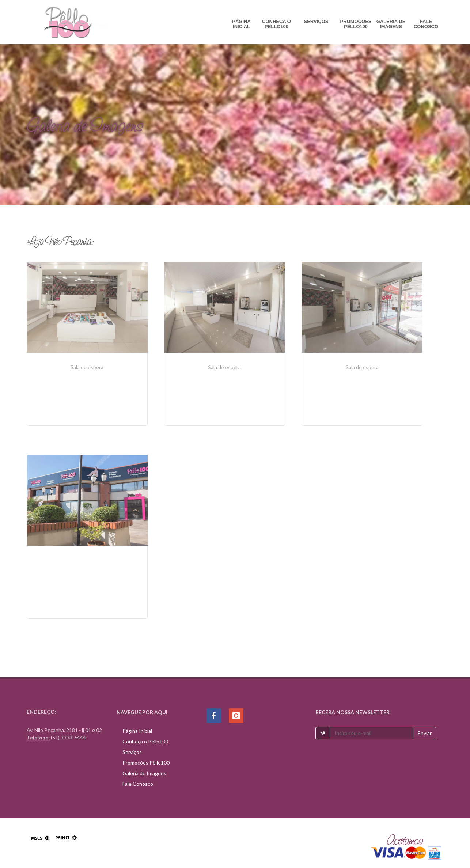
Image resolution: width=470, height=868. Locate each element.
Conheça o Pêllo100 (276, 24)
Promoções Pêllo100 (356, 24)
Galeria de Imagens (391, 24)
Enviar (425, 733)
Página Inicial (241, 24)
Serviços (316, 21)
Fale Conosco (426, 24)
